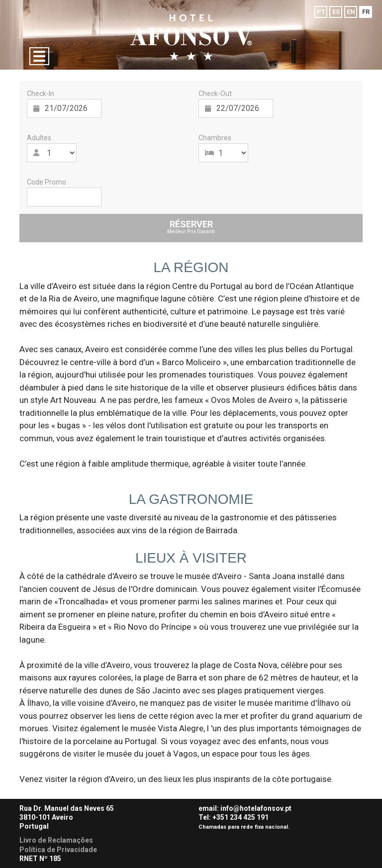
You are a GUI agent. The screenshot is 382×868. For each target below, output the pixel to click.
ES (336, 12)
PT (321, 12)
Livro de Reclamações (56, 840)
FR (366, 12)
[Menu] (39, 56)
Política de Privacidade (58, 850)
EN (351, 12)
